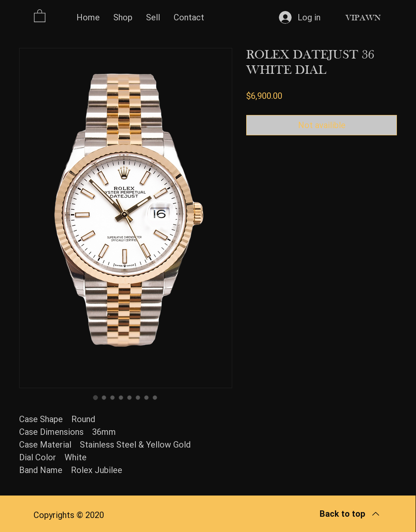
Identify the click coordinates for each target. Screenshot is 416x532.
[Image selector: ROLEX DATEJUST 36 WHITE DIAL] (96, 398)
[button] (40, 15)
